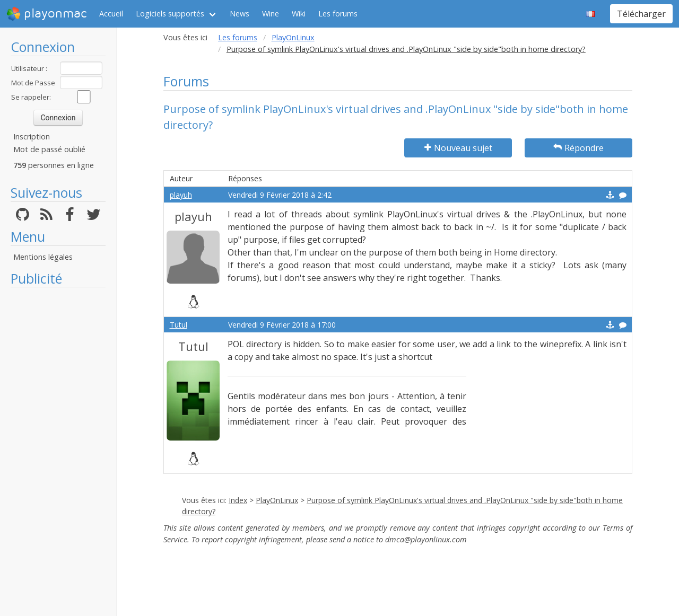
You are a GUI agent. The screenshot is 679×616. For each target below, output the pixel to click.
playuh (181, 195)
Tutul (179, 325)
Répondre (578, 148)
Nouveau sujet (458, 148)
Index (238, 500)
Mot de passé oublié (49, 149)
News (240, 14)
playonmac (46, 14)
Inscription (32, 137)
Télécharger (641, 14)
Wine (271, 14)
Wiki (299, 14)
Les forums (338, 14)
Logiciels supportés (170, 14)
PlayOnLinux (293, 37)
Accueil (111, 14)
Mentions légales (43, 257)
